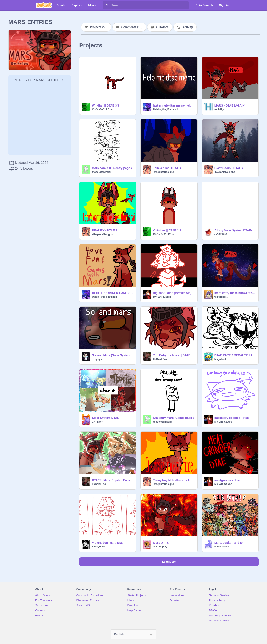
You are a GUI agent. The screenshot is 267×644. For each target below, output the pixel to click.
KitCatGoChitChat (103, 109)
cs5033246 (221, 234)
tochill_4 (220, 109)
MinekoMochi (222, 547)
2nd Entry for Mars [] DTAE (172, 355)
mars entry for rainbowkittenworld (235, 293)
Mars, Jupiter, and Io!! (230, 543)
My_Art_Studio (162, 297)
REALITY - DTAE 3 (105, 230)
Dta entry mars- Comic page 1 (174, 418)
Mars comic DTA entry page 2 (112, 168)
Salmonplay (160, 547)
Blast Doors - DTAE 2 (229, 168)
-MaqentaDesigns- (164, 172)
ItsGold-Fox (160, 359)
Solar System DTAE (106, 418)
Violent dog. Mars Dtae (108, 543)
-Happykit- (98, 359)
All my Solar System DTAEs (234, 230)
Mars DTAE (161, 543)
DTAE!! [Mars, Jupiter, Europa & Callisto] (113, 480)
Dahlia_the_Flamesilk (166, 109)
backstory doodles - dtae (232, 418)
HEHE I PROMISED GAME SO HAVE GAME (113, 293)
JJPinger (97, 422)
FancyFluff (98, 547)
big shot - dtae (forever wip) (172, 293)
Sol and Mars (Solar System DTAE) (113, 355)
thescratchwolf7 (101, 172)
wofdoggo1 (221, 297)
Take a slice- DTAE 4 (167, 168)
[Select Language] (133, 634)
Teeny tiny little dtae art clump (174, 480)
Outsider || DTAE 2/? (167, 230)
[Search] (107, 5)
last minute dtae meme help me (174, 105)
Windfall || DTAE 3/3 (106, 105)
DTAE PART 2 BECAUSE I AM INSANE (235, 355)
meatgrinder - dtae (227, 480)
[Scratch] (44, 5)
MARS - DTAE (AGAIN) (230, 105)
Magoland (220, 359)
